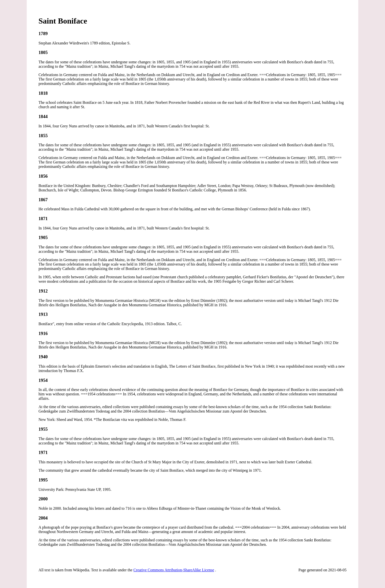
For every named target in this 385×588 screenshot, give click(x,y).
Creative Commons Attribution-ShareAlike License (174, 570)
